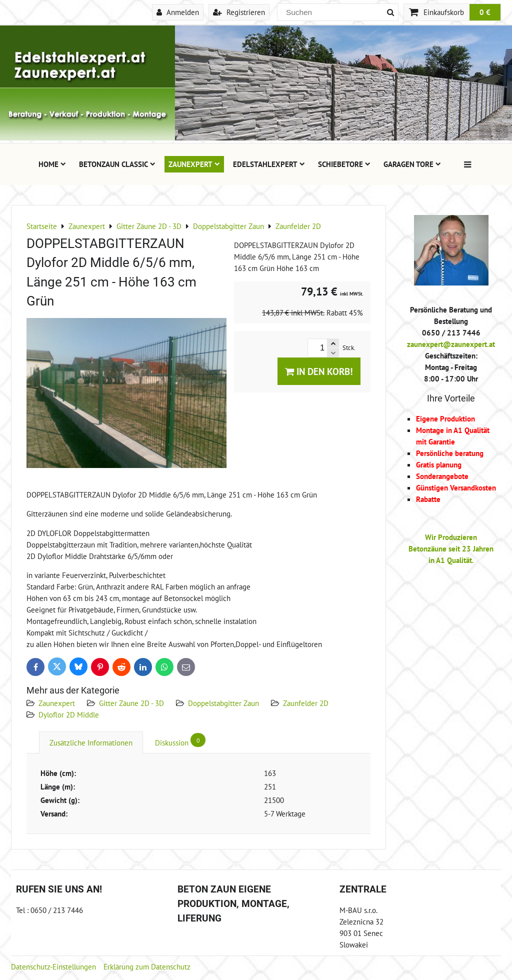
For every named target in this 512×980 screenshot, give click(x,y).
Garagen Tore (412, 164)
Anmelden (178, 12)
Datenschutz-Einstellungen (53, 966)
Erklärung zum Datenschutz (147, 966)
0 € (485, 12)
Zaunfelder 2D (306, 703)
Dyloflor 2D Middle (69, 714)
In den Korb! (319, 371)
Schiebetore (344, 164)
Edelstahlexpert (269, 164)
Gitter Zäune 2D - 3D (131, 703)
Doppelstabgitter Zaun (223, 703)
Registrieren (239, 12)
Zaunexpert (194, 164)
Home (52, 164)
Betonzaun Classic (117, 164)
